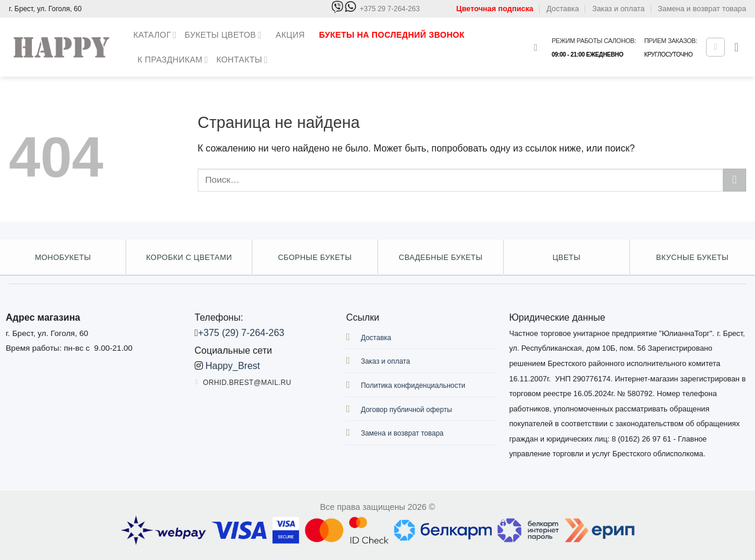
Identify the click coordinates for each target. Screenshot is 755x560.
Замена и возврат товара (702, 9)
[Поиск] (539, 47)
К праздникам (173, 60)
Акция (290, 35)
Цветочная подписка (495, 9)
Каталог (155, 35)
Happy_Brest (233, 366)
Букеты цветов (223, 35)
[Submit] (735, 180)
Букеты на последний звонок (392, 35)
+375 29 (390, 9)
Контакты (242, 60)
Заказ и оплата (618, 9)
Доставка (563, 9)
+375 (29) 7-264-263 (241, 333)
